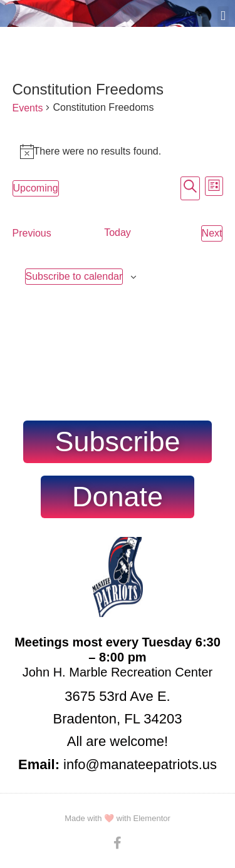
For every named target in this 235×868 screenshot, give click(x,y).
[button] (223, 16)
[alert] (118, 151)
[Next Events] (212, 233)
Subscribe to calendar (74, 276)
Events (28, 108)
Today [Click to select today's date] (118, 232)
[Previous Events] (32, 233)
